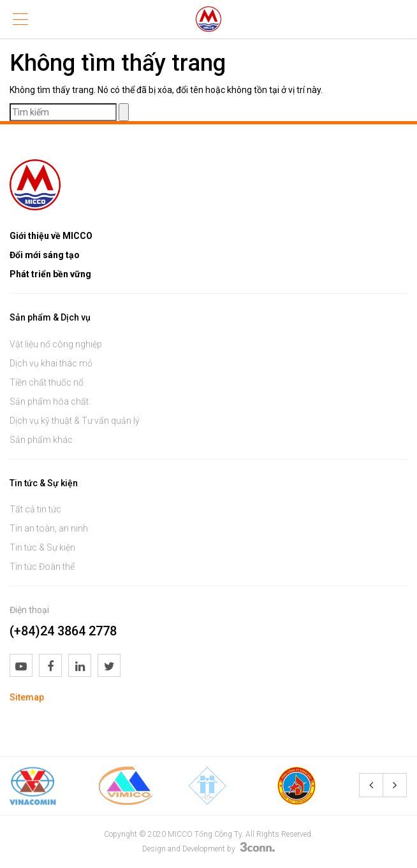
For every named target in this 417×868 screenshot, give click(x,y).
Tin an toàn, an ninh (49, 528)
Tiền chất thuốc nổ (47, 382)
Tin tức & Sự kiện (42, 547)
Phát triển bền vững (50, 274)
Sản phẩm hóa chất (49, 401)
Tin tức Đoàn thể (42, 567)
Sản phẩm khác (41, 440)
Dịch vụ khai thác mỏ (51, 363)
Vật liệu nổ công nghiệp (56, 344)
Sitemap (27, 697)
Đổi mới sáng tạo (45, 255)
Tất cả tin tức (35, 509)
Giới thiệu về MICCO (51, 236)
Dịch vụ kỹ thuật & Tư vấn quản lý (75, 421)
